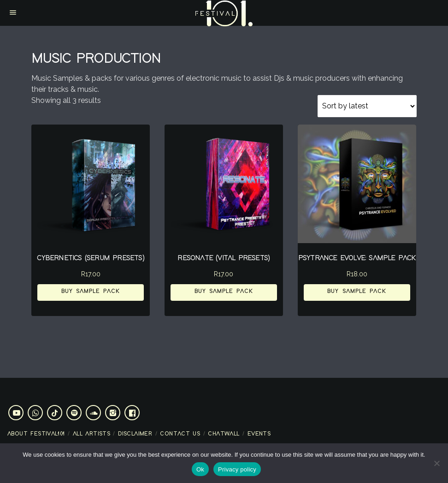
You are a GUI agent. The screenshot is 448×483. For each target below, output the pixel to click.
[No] (436, 463)
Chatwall (224, 434)
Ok (200, 469)
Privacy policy (237, 469)
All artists (91, 434)
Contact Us (180, 434)
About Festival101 (36, 434)
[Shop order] (367, 106)
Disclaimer (135, 434)
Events (259, 434)
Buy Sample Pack (91, 291)
